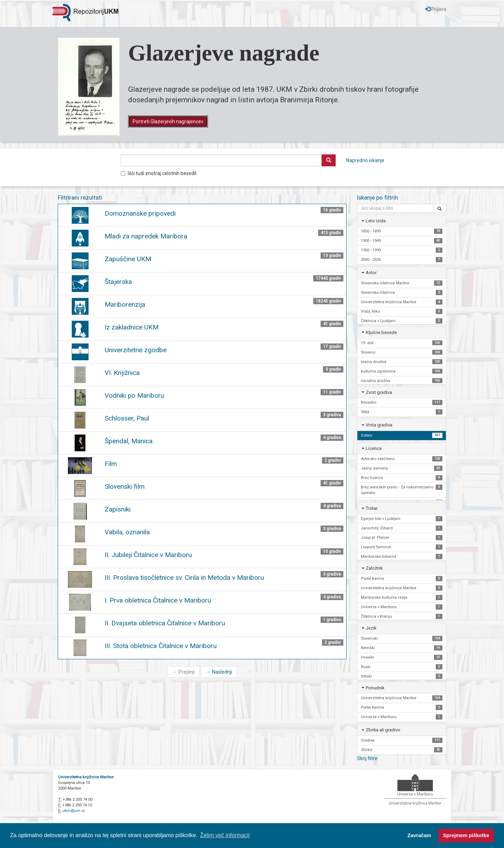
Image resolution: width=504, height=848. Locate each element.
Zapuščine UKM (128, 259)
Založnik (374, 568)
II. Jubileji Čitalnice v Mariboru (148, 555)
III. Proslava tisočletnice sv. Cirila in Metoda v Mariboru (184, 578)
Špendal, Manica (129, 441)
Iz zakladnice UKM (132, 327)
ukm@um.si (73, 811)
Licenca (374, 448)
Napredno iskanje (365, 160)
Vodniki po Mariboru (134, 395)
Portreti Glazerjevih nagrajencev (168, 121)
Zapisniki (118, 509)
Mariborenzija (125, 304)
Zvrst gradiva (379, 392)
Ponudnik (375, 688)
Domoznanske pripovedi (140, 213)
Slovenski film (125, 486)
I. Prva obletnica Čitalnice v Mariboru (158, 600)
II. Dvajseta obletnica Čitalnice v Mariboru (165, 623)
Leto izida (376, 221)
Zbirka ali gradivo (383, 730)
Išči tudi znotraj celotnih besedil (159, 173)
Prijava (436, 9)
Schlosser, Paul (127, 418)
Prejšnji (184, 672)
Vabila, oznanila (127, 532)
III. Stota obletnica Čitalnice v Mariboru (161, 646)
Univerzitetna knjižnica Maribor (86, 777)
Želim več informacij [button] (225, 835)
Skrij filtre (367, 758)
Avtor (371, 273)
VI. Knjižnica (122, 373)
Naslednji (219, 672)
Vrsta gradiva (379, 425)
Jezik (371, 628)
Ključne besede (381, 332)
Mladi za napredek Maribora (146, 236)
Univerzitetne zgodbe (136, 350)
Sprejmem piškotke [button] (466, 835)
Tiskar (372, 508)
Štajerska (118, 282)
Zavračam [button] (419, 835)
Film (111, 464)
